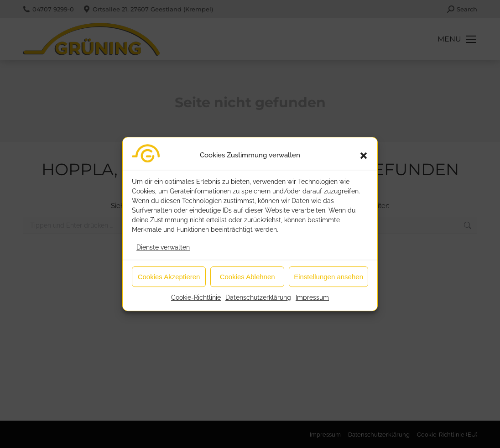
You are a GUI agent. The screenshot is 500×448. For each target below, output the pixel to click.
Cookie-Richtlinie (196, 302)
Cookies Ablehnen (247, 282)
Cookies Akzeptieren (169, 282)
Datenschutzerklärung (258, 302)
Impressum (312, 302)
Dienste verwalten (163, 252)
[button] (364, 161)
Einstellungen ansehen (328, 282)
